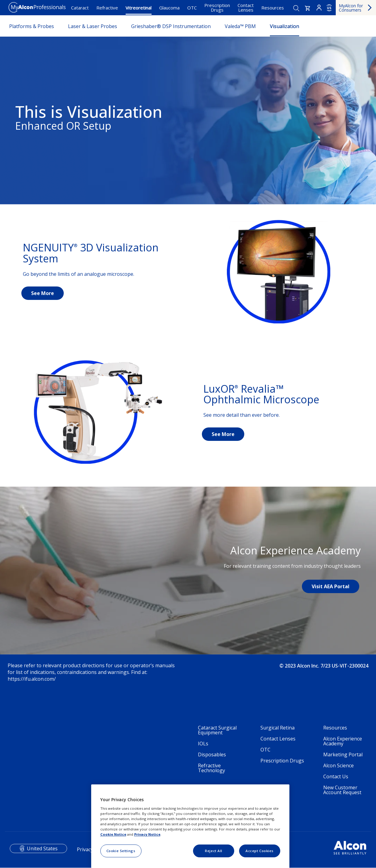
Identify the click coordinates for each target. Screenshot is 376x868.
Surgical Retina (278, 728)
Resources (273, 8)
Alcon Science (338, 765)
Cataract (80, 8)
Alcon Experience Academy (343, 741)
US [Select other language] (329, 8)
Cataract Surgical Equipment (217, 730)
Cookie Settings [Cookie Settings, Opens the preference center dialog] (121, 851)
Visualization (285, 26)
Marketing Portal (343, 755)
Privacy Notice (147, 834)
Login (319, 8)
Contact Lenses (246, 7)
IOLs (203, 744)
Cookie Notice (113, 834)
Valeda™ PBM (240, 26)
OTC (192, 8)
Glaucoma (169, 8)
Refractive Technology (211, 768)
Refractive (107, 8)
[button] (308, 8)
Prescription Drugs (217, 7)
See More (43, 293)
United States (42, 848)
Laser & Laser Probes (93, 26)
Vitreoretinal (139, 8)
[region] (190, 826)
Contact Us (336, 776)
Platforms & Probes (32, 26)
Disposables (212, 755)
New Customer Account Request (342, 790)
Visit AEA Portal (331, 586)
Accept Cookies (260, 851)
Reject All (214, 851)
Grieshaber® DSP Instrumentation (171, 26)
